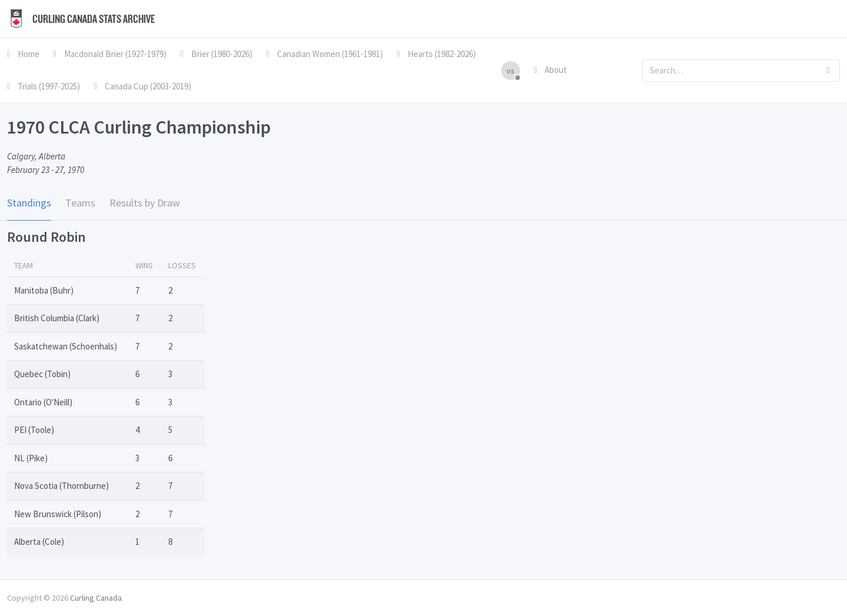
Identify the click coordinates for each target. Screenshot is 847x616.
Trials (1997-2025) (44, 86)
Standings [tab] (29, 203)
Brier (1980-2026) (216, 54)
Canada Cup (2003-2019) (143, 86)
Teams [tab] (80, 203)
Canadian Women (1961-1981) (325, 54)
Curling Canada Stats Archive (81, 19)
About (551, 70)
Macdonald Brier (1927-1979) (110, 54)
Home (23, 54)
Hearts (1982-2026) (436, 54)
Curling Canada (96, 598)
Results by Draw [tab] (145, 203)
